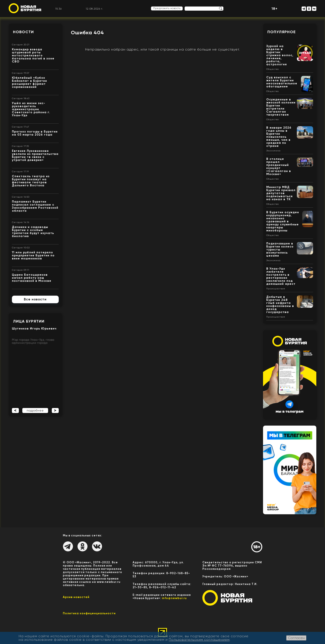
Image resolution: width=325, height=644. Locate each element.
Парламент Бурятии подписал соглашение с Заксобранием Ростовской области (35, 206)
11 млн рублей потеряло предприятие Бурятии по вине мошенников (33, 255)
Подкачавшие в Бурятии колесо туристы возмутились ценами (280, 250)
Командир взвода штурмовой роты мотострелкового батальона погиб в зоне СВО (33, 55)
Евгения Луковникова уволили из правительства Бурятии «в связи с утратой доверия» (35, 155)
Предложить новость (167, 8)
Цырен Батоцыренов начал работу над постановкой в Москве (32, 278)
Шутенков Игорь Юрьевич (34, 329)
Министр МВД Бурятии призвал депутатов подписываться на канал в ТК (281, 193)
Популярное (282, 32)
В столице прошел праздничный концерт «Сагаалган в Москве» (279, 166)
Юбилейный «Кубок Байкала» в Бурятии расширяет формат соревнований (29, 82)
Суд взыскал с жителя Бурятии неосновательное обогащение (282, 82)
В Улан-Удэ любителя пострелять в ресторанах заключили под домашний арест (281, 276)
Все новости (35, 299)
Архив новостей (76, 597)
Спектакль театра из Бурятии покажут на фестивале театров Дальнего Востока (31, 181)
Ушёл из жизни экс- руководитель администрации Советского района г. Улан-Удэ (31, 109)
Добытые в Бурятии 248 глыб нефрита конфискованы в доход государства (280, 304)
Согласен (296, 638)
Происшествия (276, 289)
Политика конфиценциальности (89, 613)
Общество (273, 69)
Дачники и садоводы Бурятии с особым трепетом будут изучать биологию (33, 232)
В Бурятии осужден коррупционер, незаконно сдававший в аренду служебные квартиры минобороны (283, 221)
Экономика (273, 151)
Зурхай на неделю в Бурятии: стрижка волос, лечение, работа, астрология (280, 55)
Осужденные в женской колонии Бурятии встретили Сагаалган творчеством (281, 107)
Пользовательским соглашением (199, 640)
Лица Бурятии (29, 321)
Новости (23, 32)
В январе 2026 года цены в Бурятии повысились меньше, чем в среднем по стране (279, 137)
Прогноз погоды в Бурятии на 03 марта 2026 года (35, 133)
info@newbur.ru (174, 598)
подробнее (35, 410)
